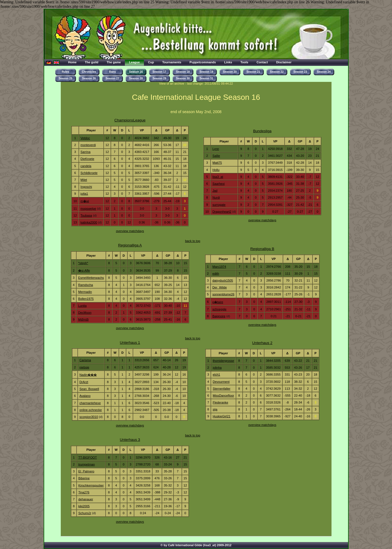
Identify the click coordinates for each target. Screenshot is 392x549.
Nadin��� (88, 375)
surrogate (219, 205)
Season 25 (65, 78)
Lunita (82, 306)
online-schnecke (90, 410)
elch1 (216, 374)
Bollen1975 (86, 299)
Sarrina (85, 152)
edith (216, 274)
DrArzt (84, 382)
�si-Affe (84, 270)
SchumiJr (85, 513)
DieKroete (87, 159)
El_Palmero (86, 471)
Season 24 (324, 72)
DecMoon (85, 313)
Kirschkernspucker (91, 485)
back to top (193, 241)
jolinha (217, 368)
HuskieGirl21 (222, 416)
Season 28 (136, 78)
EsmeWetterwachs (91, 278)
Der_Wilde (220, 287)
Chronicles (89, 72)
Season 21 (253, 72)
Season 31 (206, 78)
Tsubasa (86, 215)
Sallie (216, 156)
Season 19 (206, 72)
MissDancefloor (223, 396)
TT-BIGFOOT (87, 457)
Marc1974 (219, 267)
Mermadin (85, 292)
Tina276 (84, 492)
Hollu (216, 170)
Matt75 (217, 163)
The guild (92, 62)
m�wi (85, 201)
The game (114, 62)
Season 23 (300, 72)
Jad (215, 191)
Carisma (85, 360)
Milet (84, 180)
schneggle (219, 309)
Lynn (216, 149)
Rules (65, 72)
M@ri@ (83, 319)
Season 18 (183, 72)
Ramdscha (86, 285)
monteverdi (88, 145)
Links (228, 62)
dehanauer (86, 499)
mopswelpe (88, 209)
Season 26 (89, 78)
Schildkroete (89, 173)
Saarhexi (219, 184)
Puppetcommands (203, 62)
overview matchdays (130, 231)
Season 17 (159, 72)
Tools (244, 62)
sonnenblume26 (223, 294)
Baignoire (219, 316)
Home (73, 62)
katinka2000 (89, 222)
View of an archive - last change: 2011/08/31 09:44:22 (196, 84)
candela (86, 166)
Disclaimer (284, 62)
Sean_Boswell (89, 389)
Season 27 (112, 78)
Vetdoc (85, 138)
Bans (112, 72)
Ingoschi (86, 187)
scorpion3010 (89, 417)
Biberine (84, 478)
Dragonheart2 (222, 212)
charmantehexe (90, 403)
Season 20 (230, 72)
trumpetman (86, 464)
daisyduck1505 (223, 280)
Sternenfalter (222, 389)
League (134, 62)
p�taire (218, 302)
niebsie (84, 367)
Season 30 (183, 78)
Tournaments (172, 62)
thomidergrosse (223, 361)
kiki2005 (84, 506)
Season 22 (277, 72)
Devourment (221, 382)
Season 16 (136, 72)
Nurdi (216, 197)
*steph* (83, 263)
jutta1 (84, 194)
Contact (262, 62)
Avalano (85, 396)
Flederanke (220, 402)
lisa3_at (218, 177)
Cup (151, 62)
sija (215, 409)
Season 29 (159, 78)
